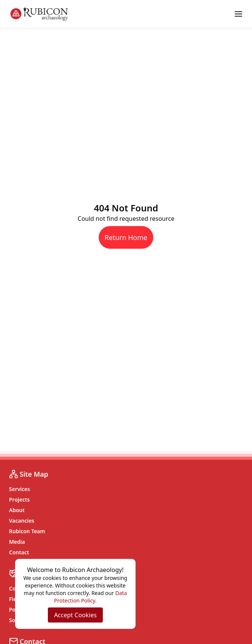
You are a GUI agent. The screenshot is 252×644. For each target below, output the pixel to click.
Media (17, 542)
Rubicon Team (27, 531)
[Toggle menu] (238, 14)
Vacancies (22, 521)
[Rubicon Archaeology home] (39, 14)
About (17, 510)
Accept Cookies (75, 615)
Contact (19, 552)
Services (20, 489)
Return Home (126, 237)
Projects (19, 499)
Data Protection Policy (91, 597)
